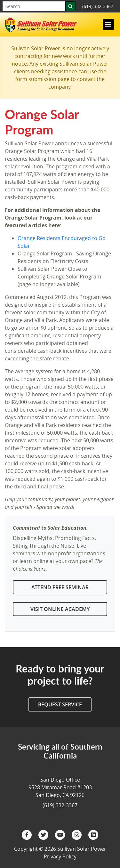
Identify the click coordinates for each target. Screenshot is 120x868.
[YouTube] (61, 834)
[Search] (70, 6)
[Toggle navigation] (108, 24)
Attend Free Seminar (60, 587)
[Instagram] (77, 834)
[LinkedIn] (93, 834)
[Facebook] (28, 834)
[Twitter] (44, 834)
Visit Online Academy (60, 609)
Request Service (60, 704)
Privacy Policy (60, 856)
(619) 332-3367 (98, 6)
